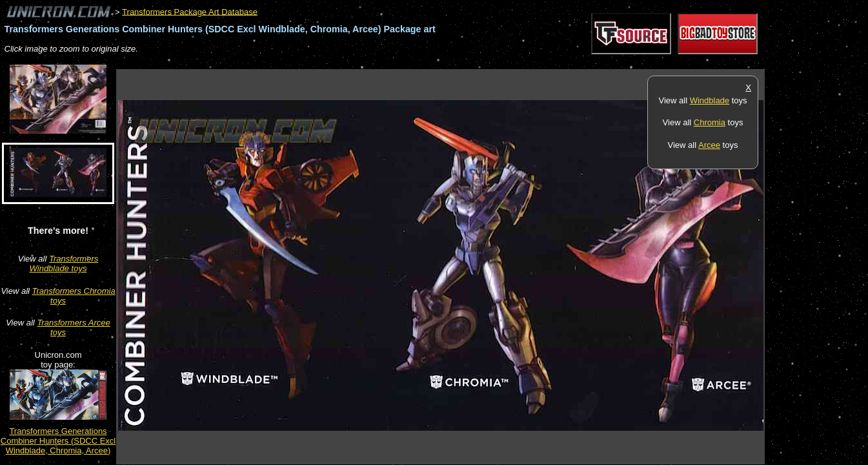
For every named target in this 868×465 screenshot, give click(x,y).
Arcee (709, 145)
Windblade (710, 100)
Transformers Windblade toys (64, 263)
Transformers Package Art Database (190, 11)
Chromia (710, 122)
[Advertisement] (351, 62)
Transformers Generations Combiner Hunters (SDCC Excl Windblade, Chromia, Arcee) (58, 441)
